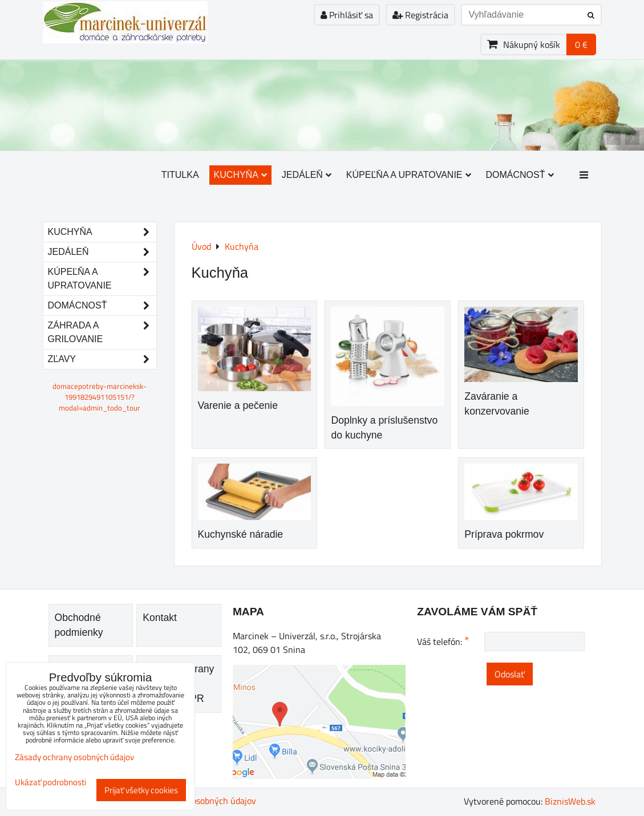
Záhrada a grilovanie (102, 332)
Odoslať (510, 674)
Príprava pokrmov (504, 534)
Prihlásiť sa (347, 15)
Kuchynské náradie (241, 534)
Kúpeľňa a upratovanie (409, 175)
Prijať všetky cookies (141, 790)
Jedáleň (307, 175)
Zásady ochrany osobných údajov (74, 757)
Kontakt (160, 618)
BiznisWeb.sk (570, 801)
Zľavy (102, 359)
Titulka (180, 175)
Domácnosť (520, 175)
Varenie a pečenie (238, 405)
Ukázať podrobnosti (50, 783)
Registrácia (420, 15)
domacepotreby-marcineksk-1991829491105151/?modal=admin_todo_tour (100, 397)
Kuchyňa (240, 175)
